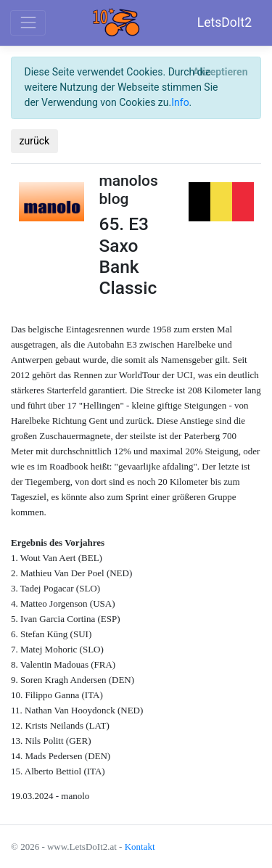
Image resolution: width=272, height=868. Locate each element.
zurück (35, 141)
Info (180, 102)
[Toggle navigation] (28, 23)
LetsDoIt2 (224, 22)
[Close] (220, 73)
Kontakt (140, 847)
